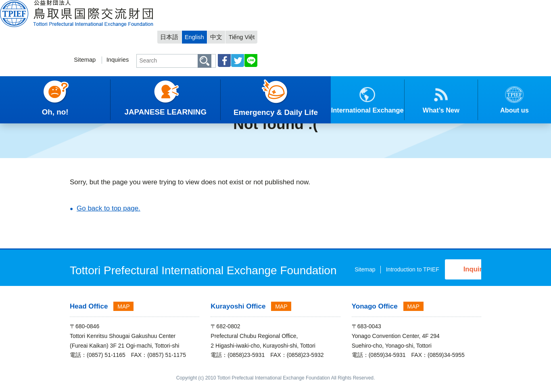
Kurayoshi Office (238, 313)
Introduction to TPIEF (349, 278)
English (416, 7)
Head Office (89, 313)
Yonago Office (375, 313)
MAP (123, 313)
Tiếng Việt (465, 7)
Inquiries (333, 31)
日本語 (391, 7)
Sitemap (300, 31)
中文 (439, 7)
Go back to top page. (109, 208)
